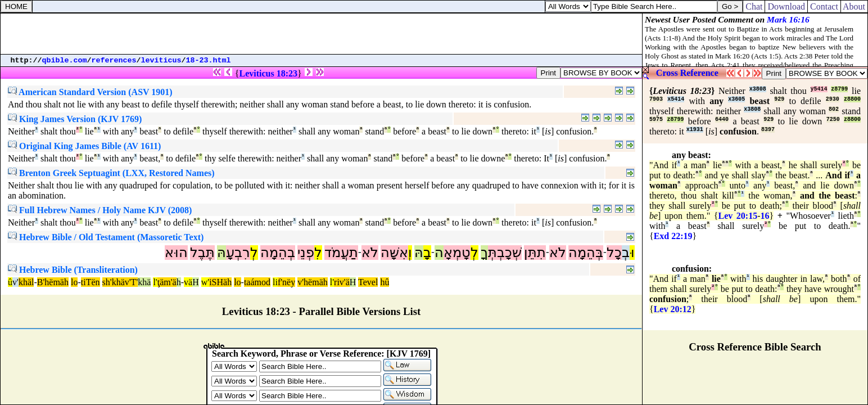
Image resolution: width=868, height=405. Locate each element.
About (854, 6)
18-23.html (209, 60)
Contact (824, 6)
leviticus (161, 60)
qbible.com (65, 60)
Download (786, 6)
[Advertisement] (322, 34)
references (114, 60)
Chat (754, 6)
